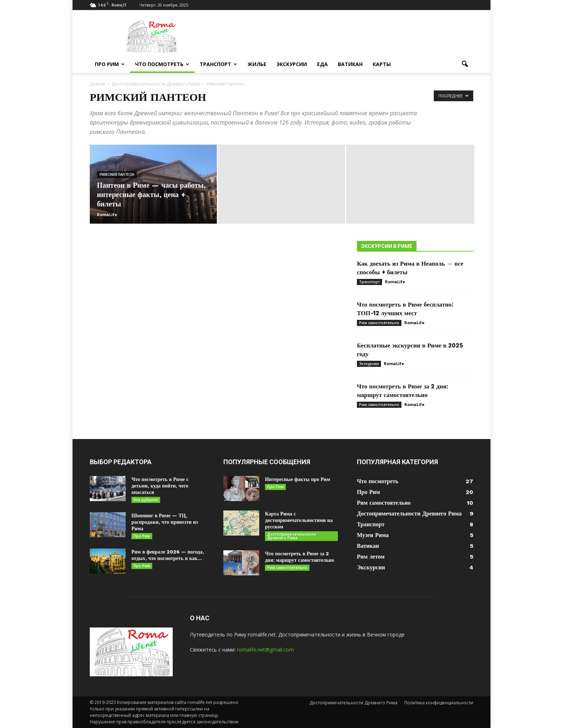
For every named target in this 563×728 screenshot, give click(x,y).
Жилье (257, 64)
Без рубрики (146, 500)
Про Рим (110, 64)
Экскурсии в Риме (387, 246)
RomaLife (107, 214)
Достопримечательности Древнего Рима (292, 536)
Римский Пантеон (117, 175)
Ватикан (350, 64)
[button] (465, 64)
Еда (322, 64)
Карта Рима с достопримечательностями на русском (299, 520)
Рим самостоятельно (379, 323)
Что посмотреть (162, 64)
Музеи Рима (373, 535)
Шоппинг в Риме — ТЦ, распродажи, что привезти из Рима (165, 522)
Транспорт (218, 64)
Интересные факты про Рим (297, 479)
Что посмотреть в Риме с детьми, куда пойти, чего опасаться (160, 486)
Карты (382, 64)
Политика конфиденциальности (439, 703)
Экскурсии (292, 64)
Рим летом (371, 557)
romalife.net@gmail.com (265, 650)
